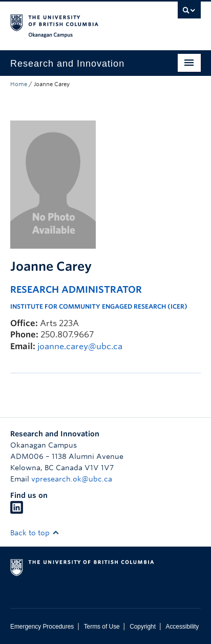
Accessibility (182, 627)
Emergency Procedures (42, 627)
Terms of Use (102, 627)
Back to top (35, 533)
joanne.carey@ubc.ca (80, 346)
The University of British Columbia (77, 21)
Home (19, 84)
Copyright (143, 627)
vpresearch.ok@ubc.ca (72, 479)
